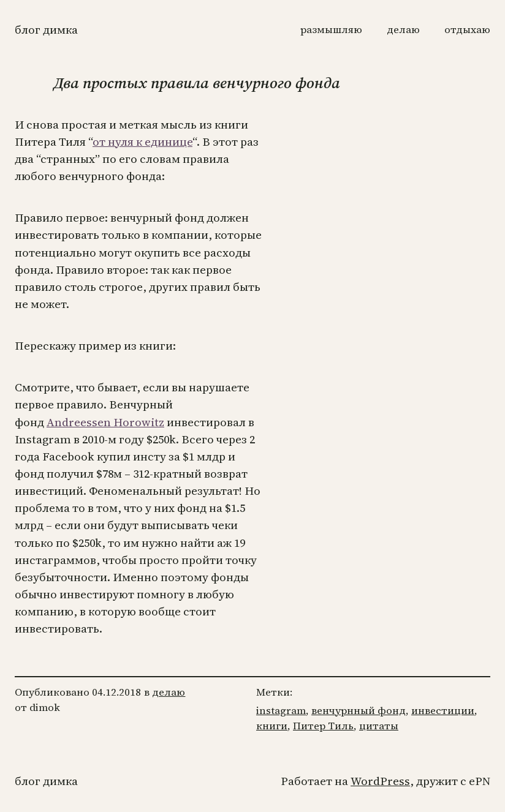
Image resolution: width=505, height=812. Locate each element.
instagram (281, 711)
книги (272, 726)
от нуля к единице (142, 142)
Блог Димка (46, 30)
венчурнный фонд (359, 711)
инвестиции (443, 711)
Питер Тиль (323, 726)
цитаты (379, 726)
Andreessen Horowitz (105, 422)
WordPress (380, 781)
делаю (169, 692)
